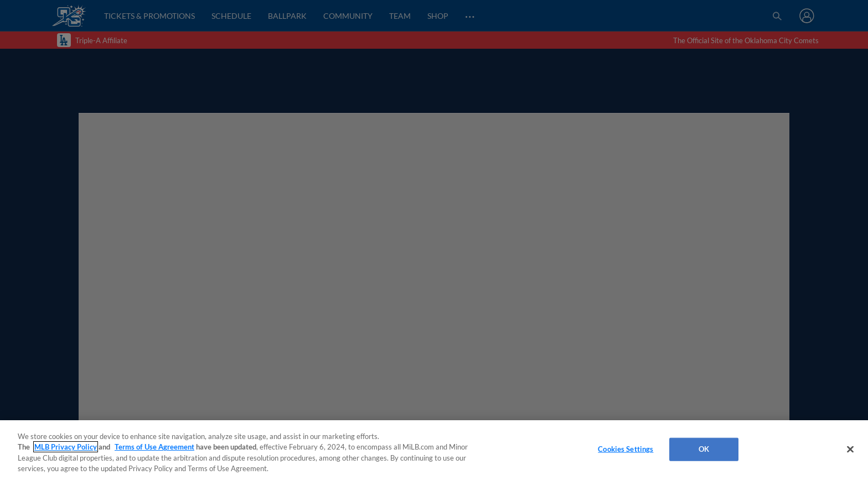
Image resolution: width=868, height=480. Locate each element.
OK (704, 449)
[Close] (850, 449)
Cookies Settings (626, 449)
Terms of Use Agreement (154, 447)
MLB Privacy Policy (66, 447)
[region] (434, 450)
